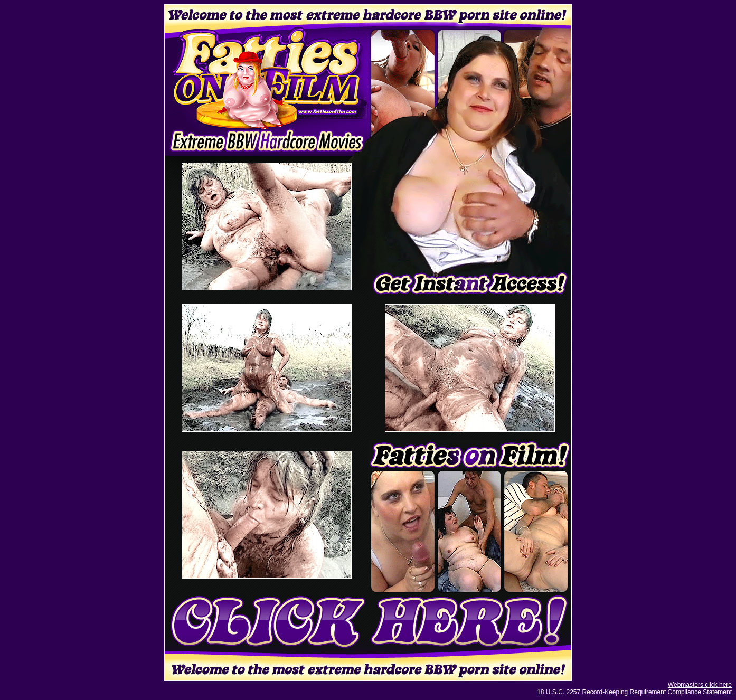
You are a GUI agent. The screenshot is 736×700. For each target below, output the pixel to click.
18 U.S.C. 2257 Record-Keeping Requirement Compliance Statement (634, 692)
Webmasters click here (700, 685)
